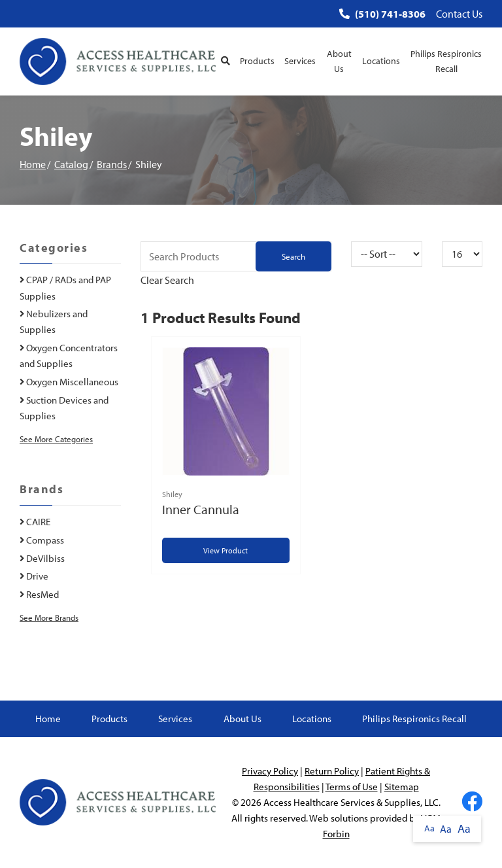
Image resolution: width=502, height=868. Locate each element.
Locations (381, 61)
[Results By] (462, 254)
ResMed (39, 594)
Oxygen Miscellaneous (69, 382)
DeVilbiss (42, 558)
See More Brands (49, 617)
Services (300, 61)
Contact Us (459, 14)
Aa (429, 828)
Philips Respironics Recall (446, 61)
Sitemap (402, 787)
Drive (34, 576)
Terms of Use (352, 787)
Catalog (71, 164)
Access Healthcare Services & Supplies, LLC (351, 802)
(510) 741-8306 (382, 14)
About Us (339, 61)
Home (33, 164)
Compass (42, 540)
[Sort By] (386, 254)
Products (257, 61)
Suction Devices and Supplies (64, 408)
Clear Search (167, 280)
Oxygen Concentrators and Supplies (69, 356)
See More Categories (56, 439)
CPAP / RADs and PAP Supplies (65, 287)
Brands (112, 164)
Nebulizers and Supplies (54, 321)
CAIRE (35, 522)
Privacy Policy (270, 771)
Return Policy (332, 771)
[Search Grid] (236, 256)
